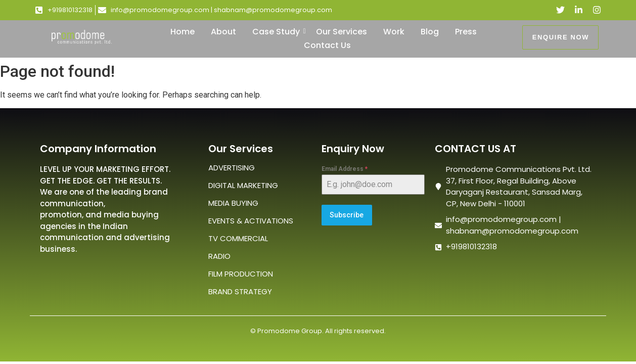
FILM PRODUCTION (241, 274)
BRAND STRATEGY (240, 291)
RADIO (219, 256)
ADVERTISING (232, 168)
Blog (430, 32)
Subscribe (347, 215)
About (223, 32)
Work (394, 32)
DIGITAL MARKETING (243, 185)
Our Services (342, 32)
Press (466, 32)
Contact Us (327, 45)
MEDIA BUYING (233, 203)
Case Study (278, 32)
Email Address (345, 169)
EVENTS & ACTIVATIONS (251, 221)
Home (183, 32)
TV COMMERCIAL (238, 238)
